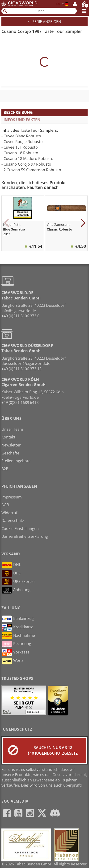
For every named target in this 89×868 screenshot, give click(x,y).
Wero (12, 661)
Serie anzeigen (45, 22)
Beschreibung (18, 112)
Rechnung (16, 644)
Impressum (12, 497)
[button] (6, 223)
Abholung (16, 590)
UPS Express (18, 582)
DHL (11, 565)
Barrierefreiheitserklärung (25, 536)
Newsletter (11, 445)
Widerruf (9, 513)
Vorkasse (15, 653)
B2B (5, 469)
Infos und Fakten (22, 120)
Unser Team (12, 429)
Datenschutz (13, 521)
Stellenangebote (16, 461)
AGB (5, 505)
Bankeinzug (18, 619)
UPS (11, 573)
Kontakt (8, 437)
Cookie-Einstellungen (20, 529)
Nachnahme (18, 636)
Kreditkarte (17, 627)
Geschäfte (10, 453)
